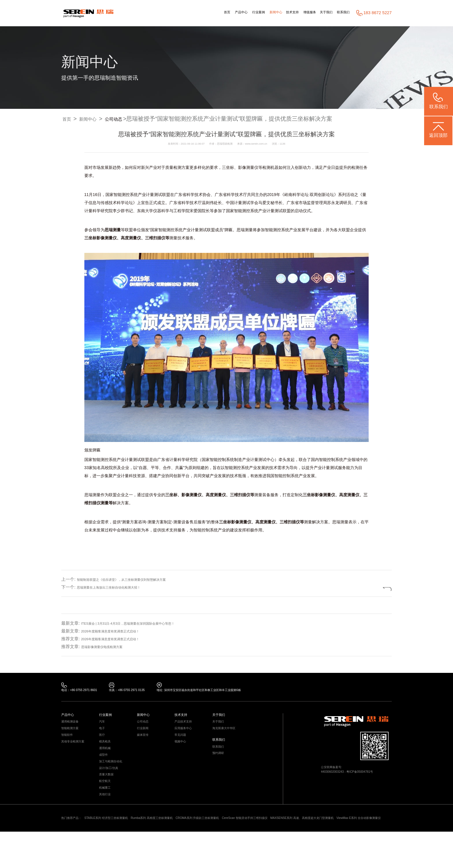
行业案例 (228, 13)
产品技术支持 (186, 727)
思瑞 (109, 230)
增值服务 (296, 13)
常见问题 (182, 744)
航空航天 (107, 803)
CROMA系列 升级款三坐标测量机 (237, 846)
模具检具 (107, 752)
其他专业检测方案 (76, 752)
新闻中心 (250, 13)
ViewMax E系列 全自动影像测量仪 (116, 854)
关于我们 (318, 13)
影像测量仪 (248, 168)
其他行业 (107, 820)
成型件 (105, 769)
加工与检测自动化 (114, 778)
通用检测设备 (73, 727)
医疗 (103, 744)
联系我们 (341, 13)
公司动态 (126, 119)
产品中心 (205, 13)
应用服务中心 (186, 735)
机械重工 (107, 812)
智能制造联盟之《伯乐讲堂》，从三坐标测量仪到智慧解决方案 (138, 580)
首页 (186, 13)
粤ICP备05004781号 (371, 778)
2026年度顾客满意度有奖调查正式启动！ (121, 631)
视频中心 (182, 752)
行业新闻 (144, 735)
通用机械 (107, 761)
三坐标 (228, 168)
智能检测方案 (73, 735)
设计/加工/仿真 (111, 786)
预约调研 (220, 766)
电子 (103, 735)
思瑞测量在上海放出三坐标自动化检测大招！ (120, 587)
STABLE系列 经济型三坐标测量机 (120, 846)
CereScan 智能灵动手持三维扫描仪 (299, 846)
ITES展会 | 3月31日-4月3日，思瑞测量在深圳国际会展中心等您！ (144, 623)
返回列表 (371, 587)
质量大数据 (108, 795)
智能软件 (69, 744)
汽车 (103, 727)
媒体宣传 (144, 744)
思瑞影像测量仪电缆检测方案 (109, 647)
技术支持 (272, 13)
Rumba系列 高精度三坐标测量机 (179, 846)
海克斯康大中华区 (227, 735)
